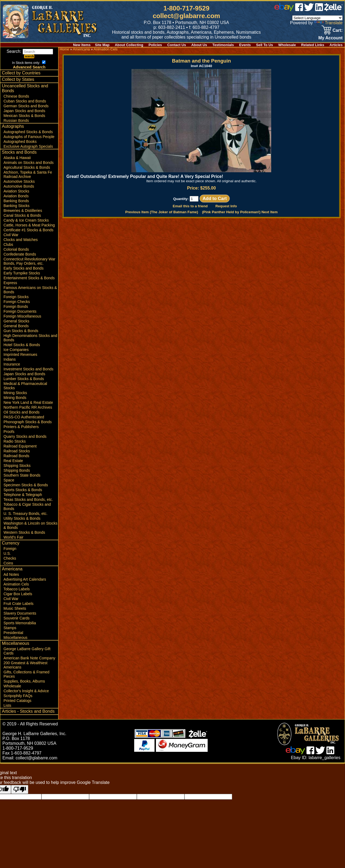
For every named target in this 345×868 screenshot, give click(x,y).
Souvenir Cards (17, 618)
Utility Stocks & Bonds (22, 518)
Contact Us (177, 45)
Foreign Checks (17, 302)
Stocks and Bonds (19, 152)
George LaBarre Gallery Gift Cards (27, 651)
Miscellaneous (15, 638)
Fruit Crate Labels (18, 604)
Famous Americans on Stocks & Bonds (30, 290)
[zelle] (333, 10)
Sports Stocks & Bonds (23, 490)
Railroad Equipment (20, 446)
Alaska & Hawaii (17, 158)
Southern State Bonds (22, 475)
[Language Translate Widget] (317, 18)
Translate (328, 23)
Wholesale (287, 45)
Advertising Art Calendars (25, 579)
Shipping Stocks (17, 466)
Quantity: (186, 199)
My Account (330, 38)
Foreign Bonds (16, 306)
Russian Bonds (16, 120)
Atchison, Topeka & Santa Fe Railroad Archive (28, 174)
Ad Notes (11, 574)
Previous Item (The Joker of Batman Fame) (162, 212)
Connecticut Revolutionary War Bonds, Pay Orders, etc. (29, 261)
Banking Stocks (17, 206)
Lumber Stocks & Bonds (24, 379)
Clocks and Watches (21, 240)
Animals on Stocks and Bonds (29, 163)
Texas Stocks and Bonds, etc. (28, 500)
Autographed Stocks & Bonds (28, 132)
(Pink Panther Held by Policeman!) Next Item (240, 212)
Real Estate (13, 461)
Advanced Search (29, 67)
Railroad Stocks (17, 451)
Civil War (11, 235)
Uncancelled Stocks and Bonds (25, 88)
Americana (12, 569)
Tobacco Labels (17, 589)
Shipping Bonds (17, 470)
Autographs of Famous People (29, 137)
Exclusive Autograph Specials (28, 146)
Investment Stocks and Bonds (28, 369)
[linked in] (319, 10)
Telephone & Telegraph (23, 495)
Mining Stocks (15, 393)
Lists (7, 705)
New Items (82, 45)
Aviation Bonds (16, 196)
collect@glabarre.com (186, 16)
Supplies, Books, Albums (24, 681)
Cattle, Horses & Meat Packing (29, 225)
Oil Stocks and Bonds (22, 412)
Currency (11, 543)
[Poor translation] (20, 789)
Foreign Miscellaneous (22, 316)
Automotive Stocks (19, 181)
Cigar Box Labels (18, 594)
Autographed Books (20, 142)
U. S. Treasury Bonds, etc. (25, 514)
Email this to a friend (190, 206)
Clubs (8, 244)
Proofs (9, 432)
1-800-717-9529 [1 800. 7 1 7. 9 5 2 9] (187, 8)
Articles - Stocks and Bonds (28, 711)
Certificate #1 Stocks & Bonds (28, 230)
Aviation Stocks (16, 191)
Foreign (10, 549)
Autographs (13, 126)
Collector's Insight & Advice (26, 691)
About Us (199, 45)
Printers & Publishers (21, 427)
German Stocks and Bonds (26, 106)
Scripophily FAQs (18, 696)
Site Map (102, 45)
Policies (155, 45)
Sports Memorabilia (20, 623)
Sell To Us (265, 45)
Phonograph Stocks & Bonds (28, 422)
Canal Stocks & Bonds (22, 215)
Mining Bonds (15, 398)
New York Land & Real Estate (28, 402)
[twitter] (309, 10)
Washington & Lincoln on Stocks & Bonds (30, 525)
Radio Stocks (15, 441)
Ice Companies (16, 350)
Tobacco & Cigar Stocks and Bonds (27, 507)
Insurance (12, 364)
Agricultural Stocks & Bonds (27, 167)
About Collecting (129, 45)
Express (10, 283)
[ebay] (284, 10)
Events (245, 45)
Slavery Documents (20, 613)
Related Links (313, 45)
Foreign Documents (20, 311)
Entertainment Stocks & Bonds (29, 278)
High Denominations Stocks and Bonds (30, 338)
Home (64, 49)
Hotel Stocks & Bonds (22, 345)
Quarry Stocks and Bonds (25, 436)
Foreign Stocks (16, 297)
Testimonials (223, 45)
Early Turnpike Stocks (22, 273)
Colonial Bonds (16, 249)
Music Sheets (15, 608)
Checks (10, 558)
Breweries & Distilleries (23, 211)
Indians (10, 359)
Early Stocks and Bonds (24, 268)
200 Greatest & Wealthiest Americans (25, 665)
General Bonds (16, 326)
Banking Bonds (16, 201)
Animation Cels (16, 584)
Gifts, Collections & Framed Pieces (26, 674)
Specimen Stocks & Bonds (26, 485)
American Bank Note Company (29, 658)
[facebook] (299, 10)
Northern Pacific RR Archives (28, 407)
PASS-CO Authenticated (24, 417)
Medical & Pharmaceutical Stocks (25, 386)
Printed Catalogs (18, 701)
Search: (30, 51)
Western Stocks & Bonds (24, 532)
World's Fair (13, 537)
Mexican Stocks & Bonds (24, 116)
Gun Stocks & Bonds (21, 331)
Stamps (10, 628)
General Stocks (16, 321)
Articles (336, 45)
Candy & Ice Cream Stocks (26, 220)
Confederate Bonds (20, 254)
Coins (8, 563)
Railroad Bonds (16, 456)
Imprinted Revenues (20, 354)
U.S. (7, 553)
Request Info (226, 206)
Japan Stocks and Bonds (24, 111)
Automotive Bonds (19, 186)
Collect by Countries (21, 73)
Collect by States (18, 79)
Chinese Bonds (16, 96)
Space (9, 480)
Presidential (13, 633)
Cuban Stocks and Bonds (25, 101)
